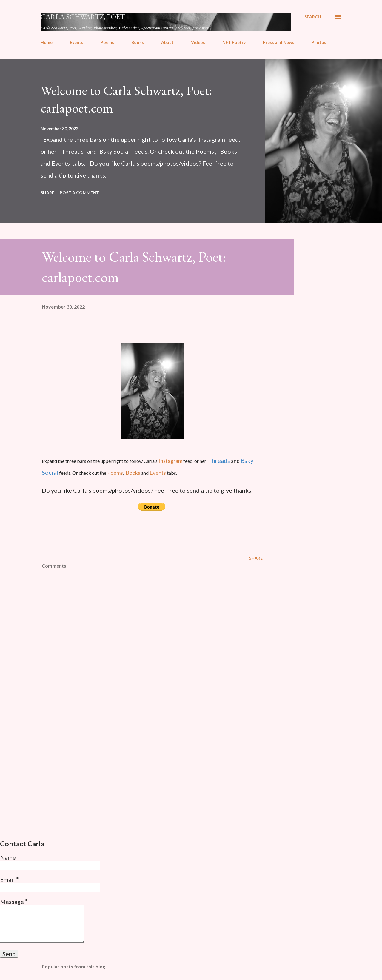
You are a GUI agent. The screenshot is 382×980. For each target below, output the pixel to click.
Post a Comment (79, 193)
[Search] (313, 17)
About (167, 42)
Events (77, 42)
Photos (319, 42)
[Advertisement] (143, 765)
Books (138, 42)
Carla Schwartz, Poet (83, 17)
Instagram (171, 461)
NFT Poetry (234, 42)
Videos (198, 42)
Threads (219, 460)
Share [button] (47, 193)
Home (47, 42)
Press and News (279, 42)
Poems (107, 42)
